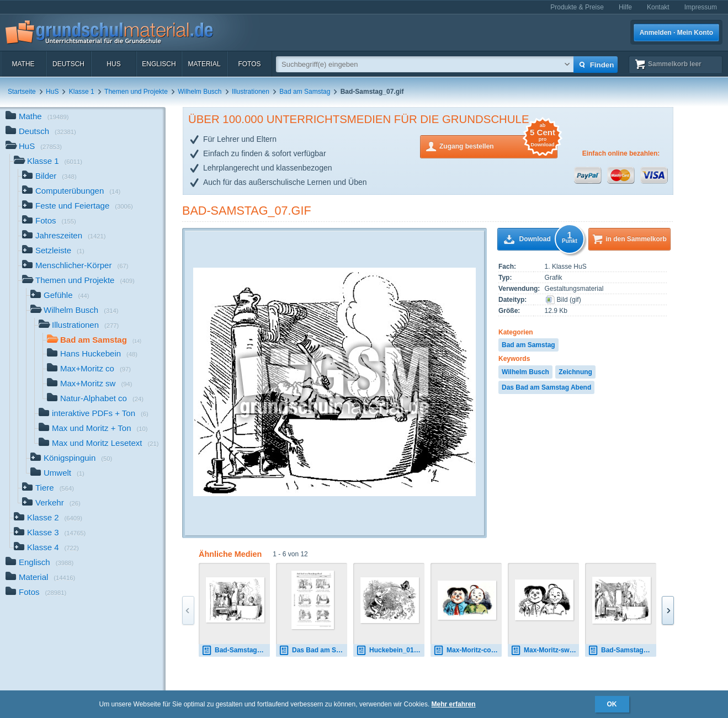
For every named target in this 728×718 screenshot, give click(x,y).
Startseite (22, 92)
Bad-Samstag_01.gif (236, 650)
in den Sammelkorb (636, 239)
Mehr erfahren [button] (454, 704)
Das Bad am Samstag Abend (546, 387)
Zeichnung (575, 372)
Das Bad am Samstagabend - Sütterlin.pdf (313, 650)
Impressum (701, 7)
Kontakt (658, 7)
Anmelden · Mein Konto (676, 33)
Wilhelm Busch (200, 92)
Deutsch (68, 64)
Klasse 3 (50, 533)
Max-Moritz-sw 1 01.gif (545, 650)
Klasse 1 (82, 92)
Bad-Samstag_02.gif (622, 650)
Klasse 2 (48, 518)
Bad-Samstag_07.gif (247, 211)
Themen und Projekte (136, 92)
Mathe (23, 64)
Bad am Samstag (305, 92)
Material (204, 64)
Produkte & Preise (577, 7)
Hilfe (625, 7)
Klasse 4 (46, 548)
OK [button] (612, 704)
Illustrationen (251, 92)
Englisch (159, 64)
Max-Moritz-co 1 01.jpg (467, 650)
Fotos (249, 64)
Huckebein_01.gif (390, 650)
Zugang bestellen (498, 145)
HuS (113, 64)
